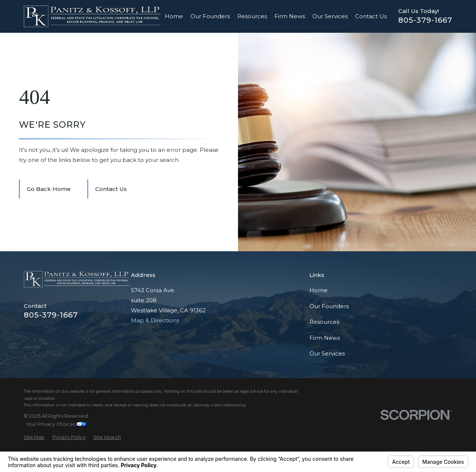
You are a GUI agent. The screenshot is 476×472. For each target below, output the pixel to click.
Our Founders (329, 306)
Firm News (325, 338)
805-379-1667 (425, 20)
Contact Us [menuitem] (371, 16)
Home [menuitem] (174, 16)
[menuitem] (34, 438)
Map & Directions (155, 320)
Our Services (327, 353)
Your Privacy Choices (56, 424)
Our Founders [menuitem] (210, 16)
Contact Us (111, 189)
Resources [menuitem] (252, 16)
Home (319, 290)
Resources (324, 322)
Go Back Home (49, 189)
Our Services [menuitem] (330, 16)
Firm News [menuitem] (290, 16)
